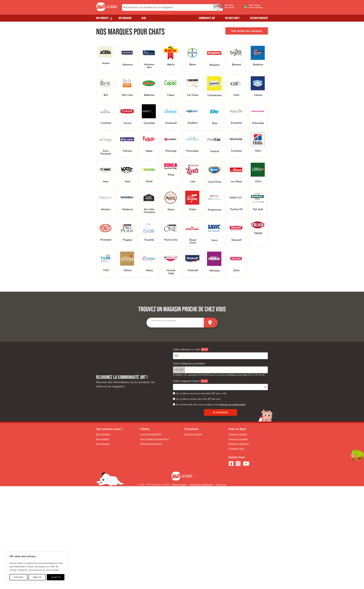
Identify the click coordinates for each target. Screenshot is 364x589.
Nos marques (103, 444)
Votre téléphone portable (189, 364)
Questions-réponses (239, 444)
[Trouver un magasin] (211, 323)
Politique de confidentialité (201, 485)
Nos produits (103, 439)
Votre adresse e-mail (186, 350)
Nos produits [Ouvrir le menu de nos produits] (102, 18)
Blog (144, 18)
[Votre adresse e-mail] (220, 356)
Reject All (37, 577)
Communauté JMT (207, 18)
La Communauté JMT (151, 434)
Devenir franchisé (259, 18)
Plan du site (221, 485)
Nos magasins (125, 18)
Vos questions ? (233, 18)
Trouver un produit (238, 434)
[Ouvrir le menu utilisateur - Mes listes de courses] (237, 7)
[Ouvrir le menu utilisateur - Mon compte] (258, 7)
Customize (18, 577)
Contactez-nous (236, 449)
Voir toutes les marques (247, 31)
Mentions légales (179, 485)
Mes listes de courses (151, 444)
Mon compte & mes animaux (154, 439)
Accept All (56, 577)
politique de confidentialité (232, 405)
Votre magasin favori (186, 381)
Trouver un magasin (238, 439)
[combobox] (172, 7)
